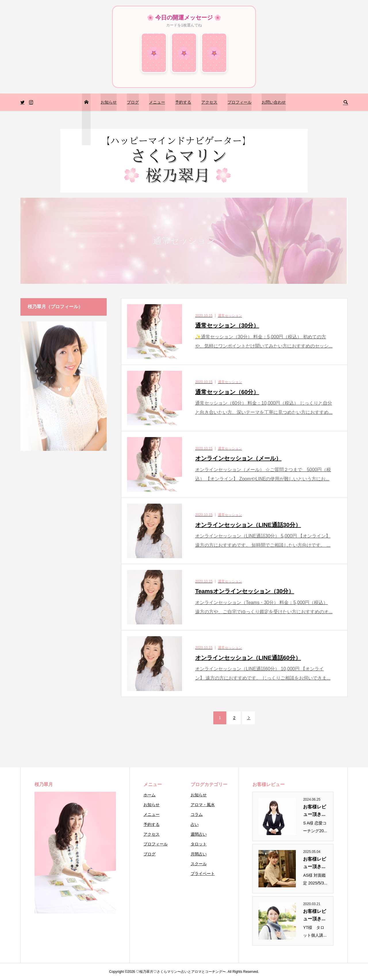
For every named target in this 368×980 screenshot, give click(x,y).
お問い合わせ (274, 102)
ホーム (149, 795)
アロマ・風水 (203, 805)
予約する (183, 102)
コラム (197, 814)
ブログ (133, 102)
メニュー (157, 102)
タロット (199, 844)
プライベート (203, 874)
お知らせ (109, 102)
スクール (199, 864)
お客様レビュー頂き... (315, 811)
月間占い (199, 854)
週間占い (199, 834)
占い (195, 824)
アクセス (209, 102)
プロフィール (239, 102)
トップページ (86, 119)
